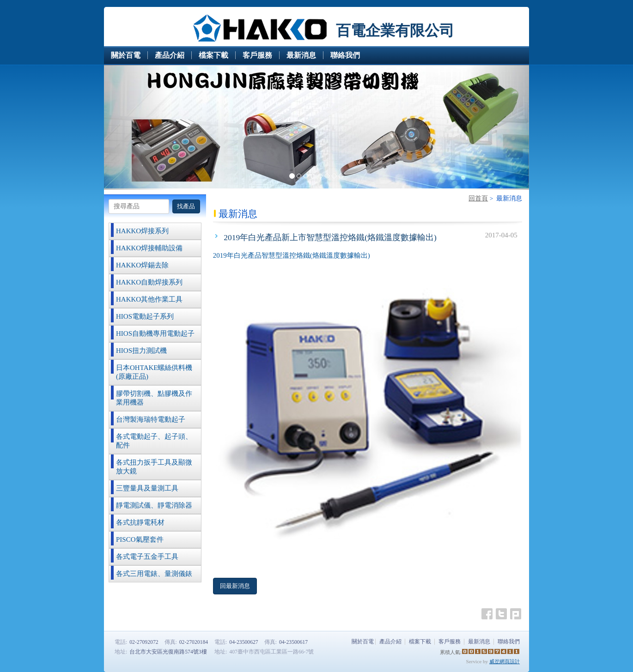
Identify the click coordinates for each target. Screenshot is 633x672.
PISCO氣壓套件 (140, 539)
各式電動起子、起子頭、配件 (154, 441)
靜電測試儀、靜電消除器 (154, 505)
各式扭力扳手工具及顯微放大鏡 (154, 467)
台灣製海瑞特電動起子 (151, 419)
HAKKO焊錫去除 (142, 265)
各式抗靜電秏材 (140, 522)
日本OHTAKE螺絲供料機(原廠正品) (154, 372)
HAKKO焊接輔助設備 (149, 248)
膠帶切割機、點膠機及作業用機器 (154, 398)
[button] (136, 127)
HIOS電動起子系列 (145, 316)
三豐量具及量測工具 (147, 488)
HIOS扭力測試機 (141, 351)
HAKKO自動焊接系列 (149, 282)
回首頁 (478, 198)
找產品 (186, 206)
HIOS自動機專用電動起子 (155, 333)
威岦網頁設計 (505, 661)
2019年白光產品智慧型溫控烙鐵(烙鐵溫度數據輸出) (292, 255)
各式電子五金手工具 (147, 557)
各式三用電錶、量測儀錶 (154, 574)
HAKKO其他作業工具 (149, 299)
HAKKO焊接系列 (142, 231)
